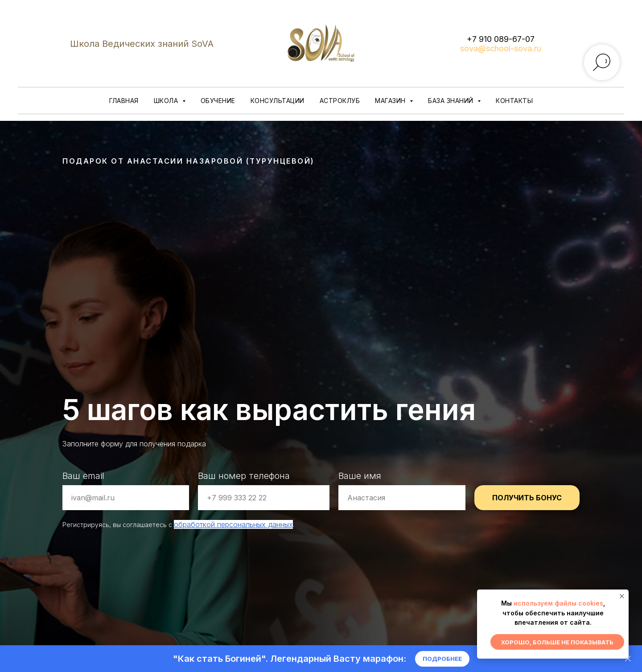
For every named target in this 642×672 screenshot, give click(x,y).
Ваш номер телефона (244, 476)
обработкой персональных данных (233, 524)
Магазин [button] (391, 101)
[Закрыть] (628, 659)
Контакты (514, 101)
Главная (124, 101)
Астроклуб (340, 101)
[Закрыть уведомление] (622, 596)
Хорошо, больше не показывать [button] (557, 642)
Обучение (218, 101)
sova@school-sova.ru (501, 48)
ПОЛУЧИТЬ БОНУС (527, 498)
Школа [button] (167, 101)
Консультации (278, 101)
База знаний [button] (452, 101)
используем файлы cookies (558, 603)
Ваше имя (360, 476)
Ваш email (83, 476)
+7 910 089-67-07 (501, 39)
